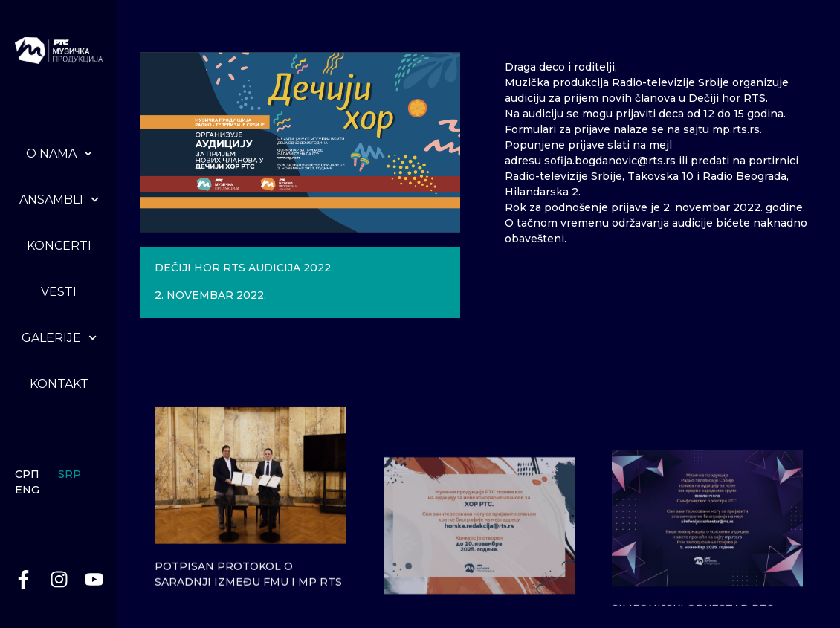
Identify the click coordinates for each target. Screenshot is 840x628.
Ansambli (59, 200)
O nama (59, 153)
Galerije (59, 338)
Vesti (59, 292)
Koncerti (59, 246)
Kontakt (59, 384)
